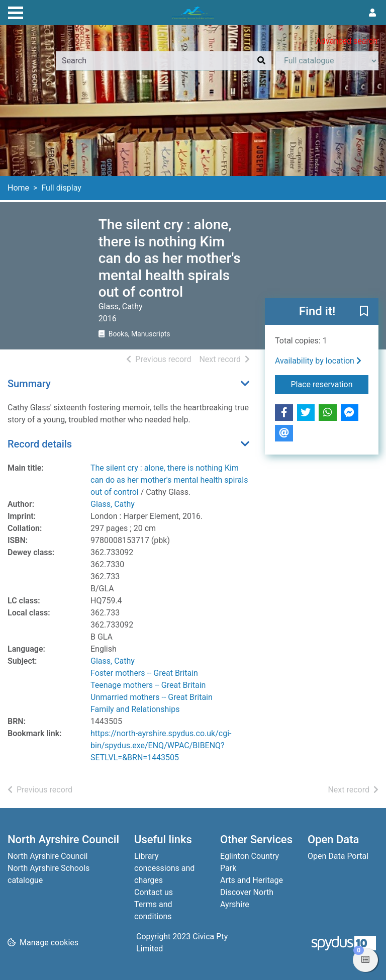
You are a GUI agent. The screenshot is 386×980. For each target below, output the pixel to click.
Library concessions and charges (164, 868)
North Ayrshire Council (47, 856)
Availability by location (318, 361)
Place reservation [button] (330, 384)
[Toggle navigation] (16, 12)
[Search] (261, 61)
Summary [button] (29, 384)
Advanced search (347, 41)
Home (18, 188)
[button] (364, 312)
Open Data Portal (338, 856)
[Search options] (327, 61)
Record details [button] (40, 444)
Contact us (154, 892)
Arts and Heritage (252, 880)
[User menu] (372, 13)
